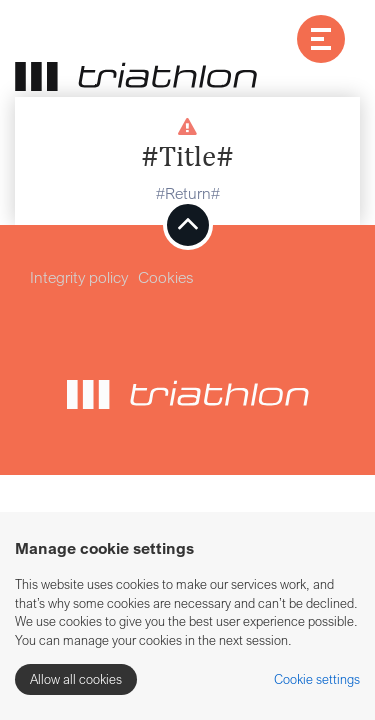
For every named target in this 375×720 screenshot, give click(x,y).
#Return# (188, 193)
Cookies (166, 277)
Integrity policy (79, 277)
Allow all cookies (76, 679)
